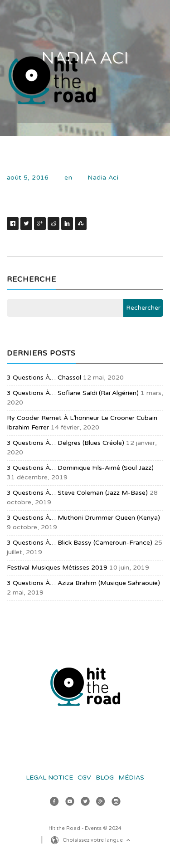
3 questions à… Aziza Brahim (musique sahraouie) (83, 583)
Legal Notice (49, 778)
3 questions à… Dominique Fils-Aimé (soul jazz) (80, 468)
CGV (84, 778)
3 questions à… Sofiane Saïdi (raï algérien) (73, 393)
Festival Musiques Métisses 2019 (57, 568)
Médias (131, 778)
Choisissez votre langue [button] (97, 841)
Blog (105, 778)
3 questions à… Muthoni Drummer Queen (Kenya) (83, 518)
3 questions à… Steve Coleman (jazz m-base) (77, 493)
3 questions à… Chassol (44, 378)
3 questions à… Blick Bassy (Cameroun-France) (80, 543)
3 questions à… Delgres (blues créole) (66, 443)
